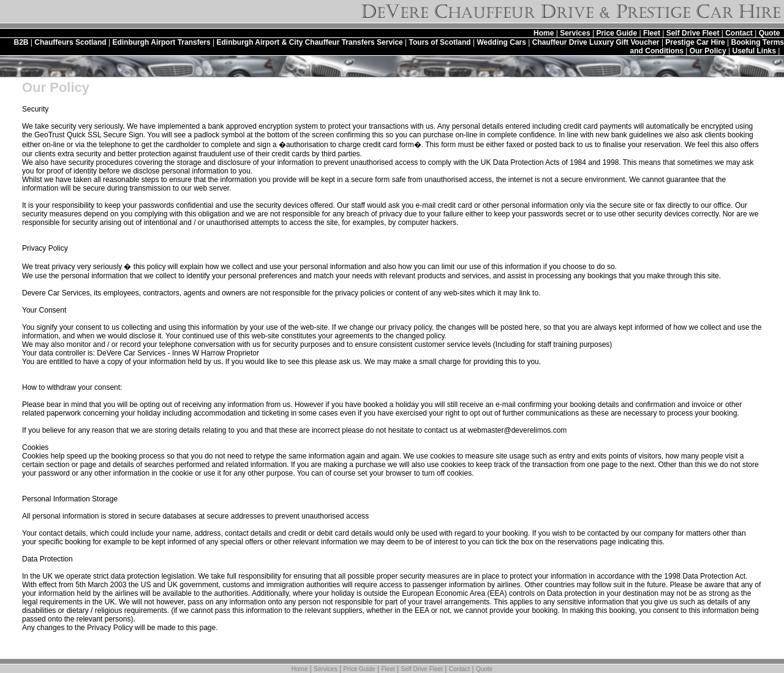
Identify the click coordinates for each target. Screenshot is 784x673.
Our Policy (708, 51)
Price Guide (616, 33)
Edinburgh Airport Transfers (161, 42)
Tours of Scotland (440, 42)
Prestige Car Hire (695, 42)
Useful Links (754, 51)
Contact (739, 33)
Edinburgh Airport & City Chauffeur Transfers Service (309, 42)
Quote (770, 33)
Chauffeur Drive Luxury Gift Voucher (596, 42)
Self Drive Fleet (693, 33)
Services (575, 33)
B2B (21, 42)
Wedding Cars (501, 42)
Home (544, 33)
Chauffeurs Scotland (70, 42)
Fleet (652, 33)
